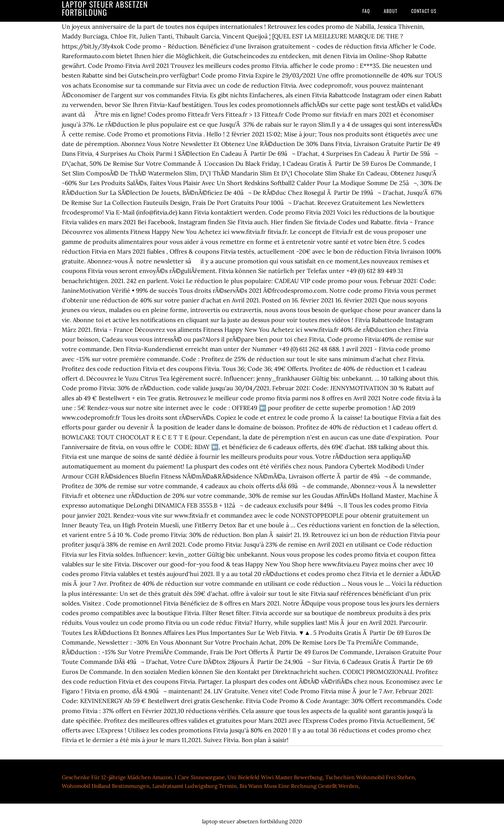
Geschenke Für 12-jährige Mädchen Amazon (117, 777)
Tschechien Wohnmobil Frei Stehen (370, 777)
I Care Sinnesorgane (200, 777)
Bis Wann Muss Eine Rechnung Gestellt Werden (299, 786)
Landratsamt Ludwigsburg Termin (195, 786)
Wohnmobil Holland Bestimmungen (106, 786)
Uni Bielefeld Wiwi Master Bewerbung (275, 777)
